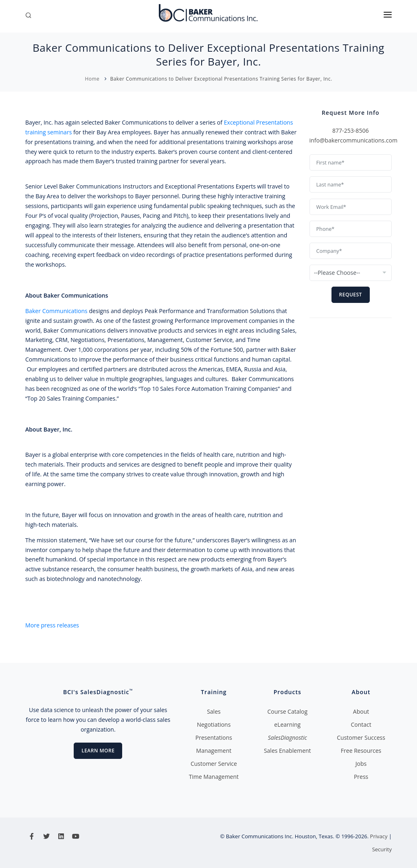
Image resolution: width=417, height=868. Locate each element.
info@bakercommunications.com (354, 140)
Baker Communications (56, 311)
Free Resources (361, 751)
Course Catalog (287, 711)
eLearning (287, 724)
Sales (214, 711)
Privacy (379, 836)
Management (214, 751)
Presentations (214, 738)
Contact (361, 724)
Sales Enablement (288, 751)
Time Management (214, 777)
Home (92, 79)
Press (361, 777)
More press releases (52, 625)
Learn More (98, 751)
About (361, 711)
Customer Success (361, 738)
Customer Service (214, 764)
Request (351, 295)
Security (382, 849)
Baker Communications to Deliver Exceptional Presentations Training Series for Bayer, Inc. (221, 79)
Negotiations (214, 724)
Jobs (361, 764)
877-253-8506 (351, 130)
